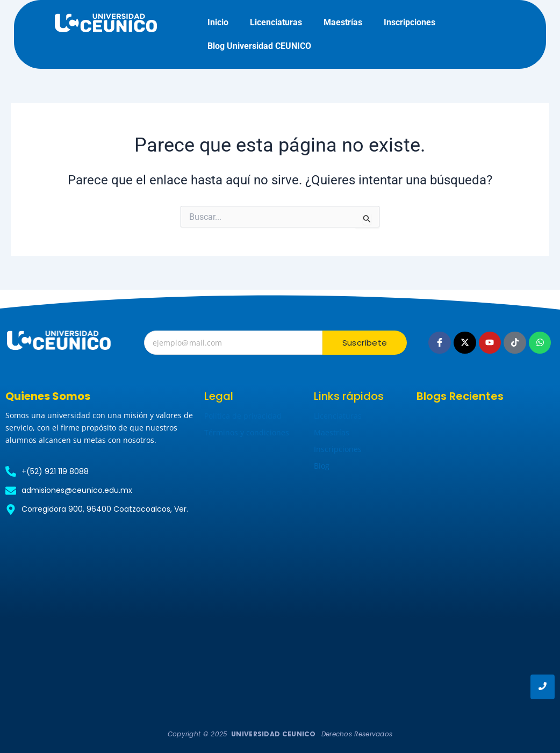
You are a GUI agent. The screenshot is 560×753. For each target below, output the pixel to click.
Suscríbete (365, 343)
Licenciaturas (276, 22)
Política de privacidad (243, 416)
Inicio (218, 22)
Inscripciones (410, 22)
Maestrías (343, 22)
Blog (322, 466)
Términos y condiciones (247, 432)
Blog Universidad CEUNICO (259, 46)
